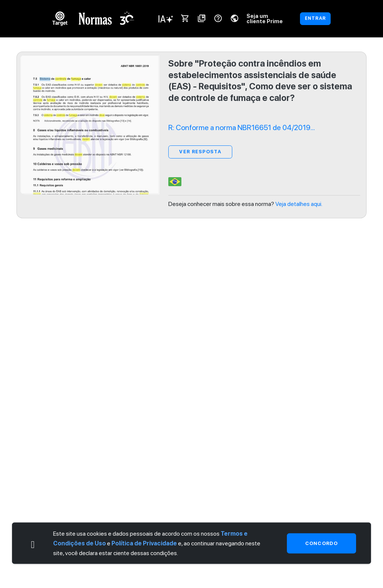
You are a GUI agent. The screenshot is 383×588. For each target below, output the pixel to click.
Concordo (321, 543)
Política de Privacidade (144, 543)
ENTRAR (315, 18)
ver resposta (200, 152)
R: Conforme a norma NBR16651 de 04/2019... (242, 127)
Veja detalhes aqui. (299, 204)
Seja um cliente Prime (265, 19)
